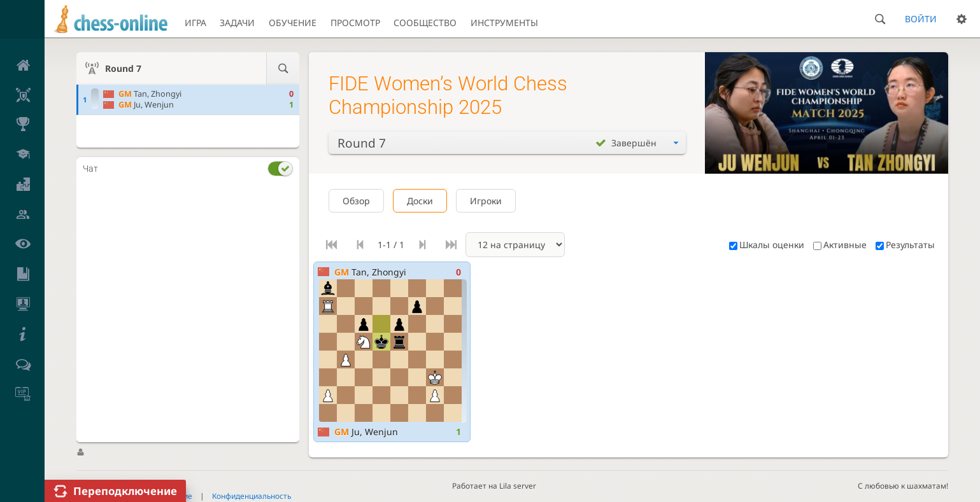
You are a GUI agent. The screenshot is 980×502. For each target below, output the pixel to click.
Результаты (905, 245)
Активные (840, 245)
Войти (921, 19)
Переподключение (125, 491)
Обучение (293, 23)
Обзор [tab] (356, 201)
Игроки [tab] (486, 201)
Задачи (237, 23)
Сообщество (425, 23)
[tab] (188, 168)
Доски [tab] (420, 201)
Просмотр (355, 23)
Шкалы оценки (767, 245)
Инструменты (504, 23)
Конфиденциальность (252, 496)
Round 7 (123, 68)
